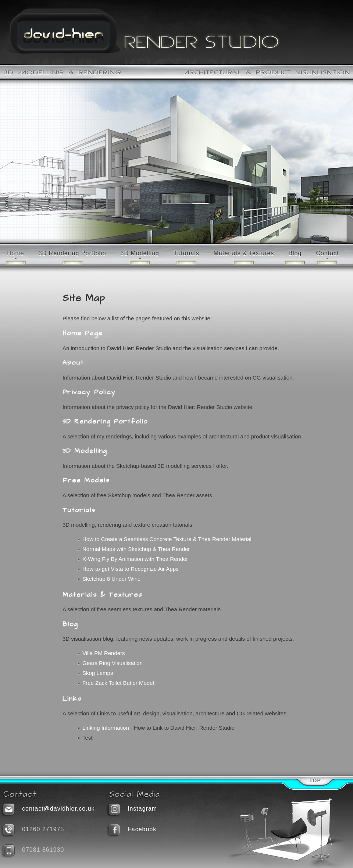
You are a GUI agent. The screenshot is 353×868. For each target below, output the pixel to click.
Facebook (142, 829)
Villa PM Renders (104, 653)
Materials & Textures (244, 253)
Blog (295, 253)
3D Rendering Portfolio (72, 253)
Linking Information (106, 728)
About (73, 363)
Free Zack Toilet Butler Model (118, 683)
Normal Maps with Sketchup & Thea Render (136, 549)
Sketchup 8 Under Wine (111, 579)
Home (16, 253)
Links (72, 699)
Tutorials (186, 253)
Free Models (86, 480)
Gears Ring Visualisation (113, 663)
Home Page (83, 333)
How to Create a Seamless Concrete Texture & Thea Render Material (167, 539)
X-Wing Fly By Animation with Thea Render (135, 559)
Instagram (142, 809)
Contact (327, 253)
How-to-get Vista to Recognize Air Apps (131, 569)
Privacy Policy (89, 392)
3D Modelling (140, 253)
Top (315, 780)
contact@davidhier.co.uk (58, 809)
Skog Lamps (98, 673)
